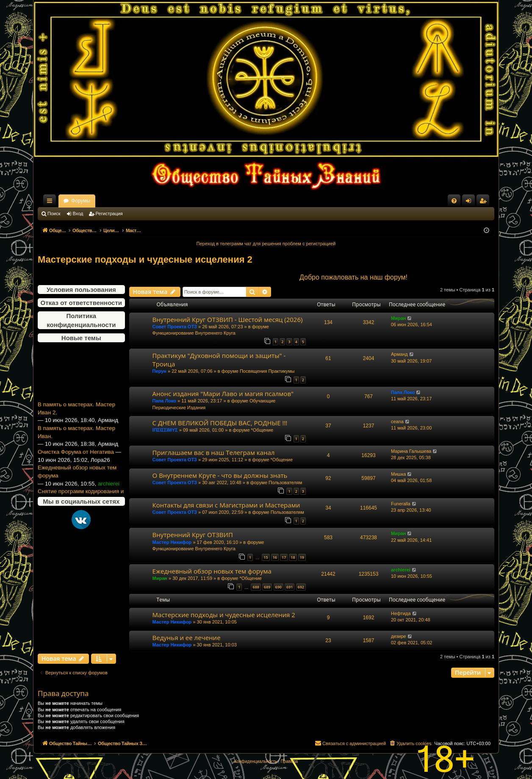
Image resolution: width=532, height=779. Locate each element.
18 (293, 557)
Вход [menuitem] (470, 202)
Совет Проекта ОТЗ (175, 327)
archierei (401, 570)
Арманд (399, 354)
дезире (399, 636)
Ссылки (51, 202)
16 (275, 557)
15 (266, 557)
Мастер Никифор (172, 542)
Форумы (155, 201)
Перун (159, 371)
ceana (397, 421)
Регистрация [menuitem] (485, 202)
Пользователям (285, 482)
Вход (78, 213)
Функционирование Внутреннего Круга (194, 333)
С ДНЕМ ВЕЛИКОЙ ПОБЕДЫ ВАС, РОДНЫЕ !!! (220, 423)
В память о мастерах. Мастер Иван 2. (76, 416)
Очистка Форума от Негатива (76, 459)
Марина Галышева (411, 451)
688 (256, 587)
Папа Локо (164, 401)
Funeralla (401, 504)
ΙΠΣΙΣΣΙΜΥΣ (165, 430)
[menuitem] (454, 201)
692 (301, 587)
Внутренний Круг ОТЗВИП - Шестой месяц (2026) (228, 319)
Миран (398, 318)
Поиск (54, 213)
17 (284, 557)
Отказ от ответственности (81, 303)
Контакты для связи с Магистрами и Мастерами (226, 505)
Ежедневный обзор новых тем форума (77, 479)
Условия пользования (81, 290)
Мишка (398, 474)
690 (278, 587)
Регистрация (109, 213)
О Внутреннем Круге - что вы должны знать (220, 475)
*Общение (262, 430)
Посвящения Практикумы (267, 371)
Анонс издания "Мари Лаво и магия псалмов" (223, 394)
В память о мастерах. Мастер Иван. (76, 439)
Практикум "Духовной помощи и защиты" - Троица (219, 359)
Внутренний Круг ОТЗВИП (193, 535)
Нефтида (401, 613)
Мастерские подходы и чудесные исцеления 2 (145, 259)
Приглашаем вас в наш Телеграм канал (214, 452)
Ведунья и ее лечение (187, 638)
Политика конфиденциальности (81, 320)
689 (267, 587)
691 (290, 587)
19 (302, 557)
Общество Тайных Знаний (94, 201)
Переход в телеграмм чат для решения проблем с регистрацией (266, 244)
